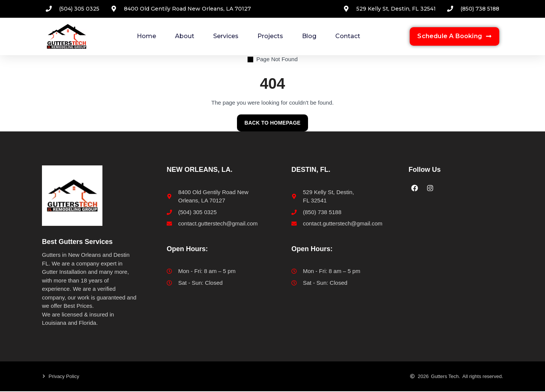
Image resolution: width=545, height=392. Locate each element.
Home (146, 36)
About (185, 36)
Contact (348, 36)
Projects (270, 36)
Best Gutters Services (77, 242)
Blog (309, 36)
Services (226, 36)
